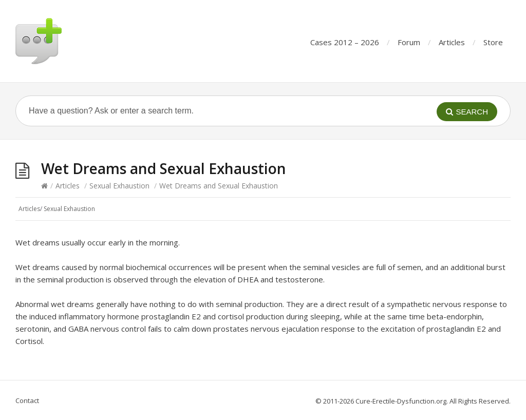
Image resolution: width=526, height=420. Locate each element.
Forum (409, 42)
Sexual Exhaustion (119, 186)
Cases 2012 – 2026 (345, 42)
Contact (27, 400)
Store (493, 42)
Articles (452, 42)
